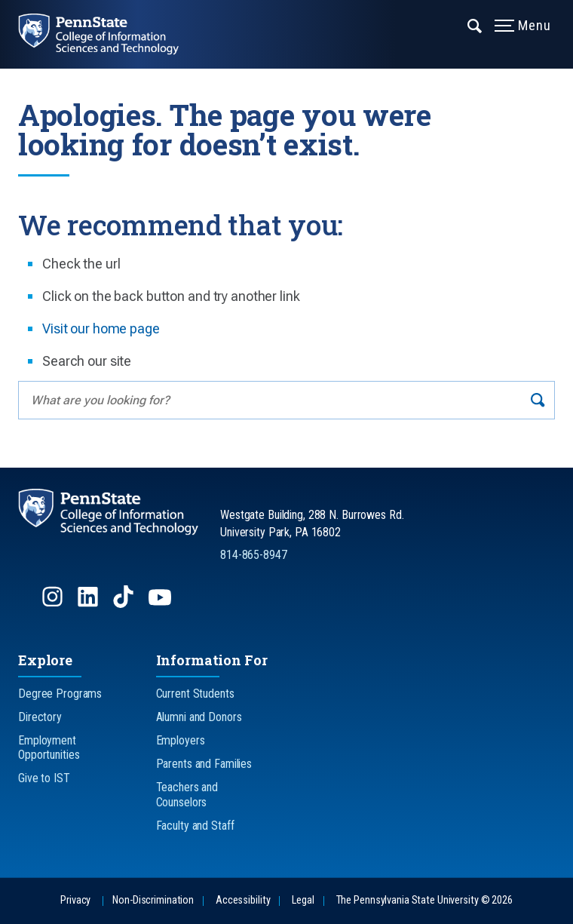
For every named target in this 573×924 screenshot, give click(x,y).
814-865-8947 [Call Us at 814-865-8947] (254, 555)
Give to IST (44, 778)
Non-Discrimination (153, 900)
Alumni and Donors (199, 717)
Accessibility (243, 900)
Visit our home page (101, 328)
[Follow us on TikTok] (125, 604)
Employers (181, 740)
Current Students (195, 694)
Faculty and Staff (195, 826)
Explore (45, 660)
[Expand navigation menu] (475, 25)
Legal (303, 900)
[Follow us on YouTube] (161, 604)
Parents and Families (204, 764)
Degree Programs (60, 694)
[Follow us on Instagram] (54, 604)
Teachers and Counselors (187, 794)
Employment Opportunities (49, 747)
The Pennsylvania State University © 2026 (424, 900)
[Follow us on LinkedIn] (89, 604)
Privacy (75, 900)
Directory (40, 717)
